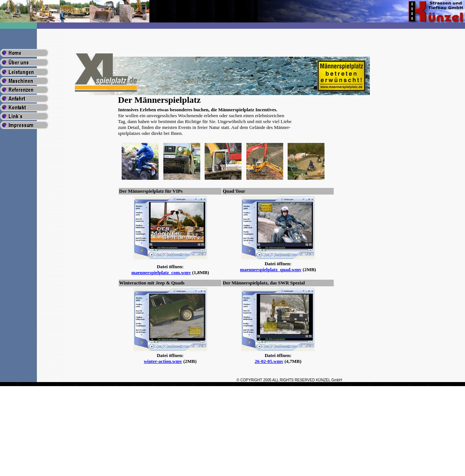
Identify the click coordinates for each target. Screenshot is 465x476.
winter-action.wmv (163, 361)
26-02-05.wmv (269, 361)
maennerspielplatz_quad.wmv (271, 269)
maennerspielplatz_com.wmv (161, 272)
